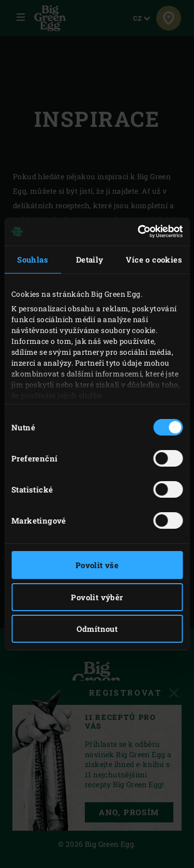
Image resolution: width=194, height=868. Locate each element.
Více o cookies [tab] (154, 259)
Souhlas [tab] (33, 259)
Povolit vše (97, 565)
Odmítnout (97, 629)
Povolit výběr (97, 597)
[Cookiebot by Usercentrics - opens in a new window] (139, 232)
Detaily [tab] (90, 259)
